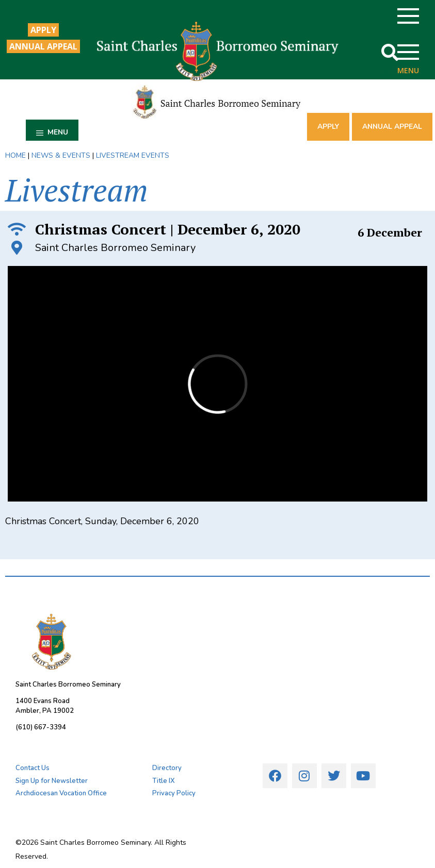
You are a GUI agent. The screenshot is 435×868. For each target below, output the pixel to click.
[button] (390, 52)
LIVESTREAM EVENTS (133, 155)
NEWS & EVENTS (61, 155)
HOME (15, 155)
